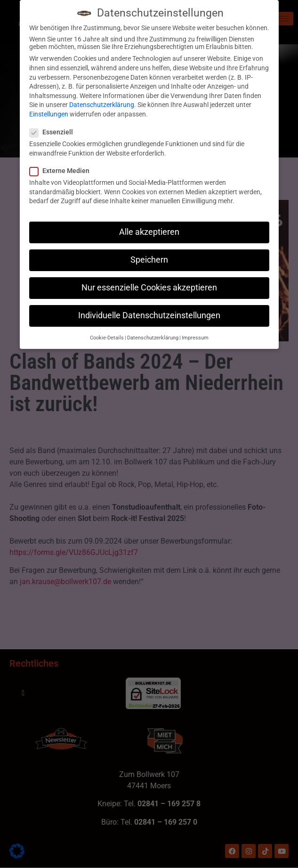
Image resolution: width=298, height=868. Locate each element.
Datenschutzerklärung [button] (153, 333)
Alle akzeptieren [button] (149, 227)
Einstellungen (49, 109)
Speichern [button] (149, 255)
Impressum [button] (195, 333)
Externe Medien (62, 166)
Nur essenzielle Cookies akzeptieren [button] (149, 283)
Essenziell (54, 127)
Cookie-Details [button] (107, 333)
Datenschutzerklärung (102, 100)
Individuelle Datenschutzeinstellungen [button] (149, 311)
